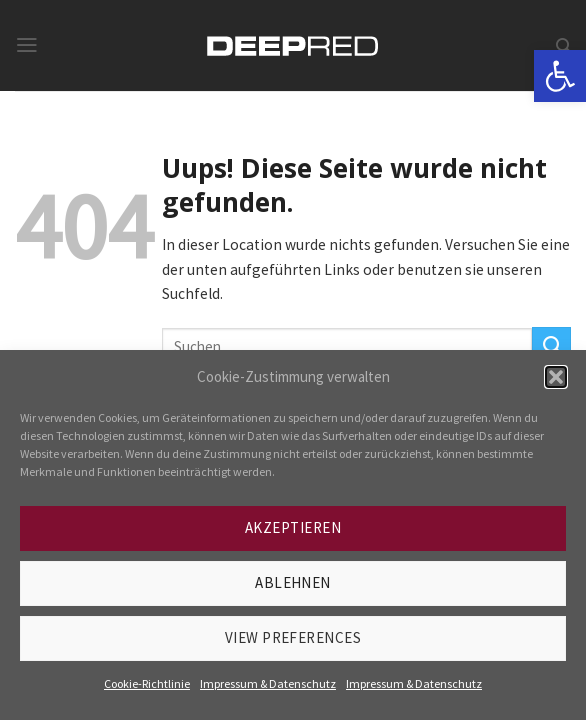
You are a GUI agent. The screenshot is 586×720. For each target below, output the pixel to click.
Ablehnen (293, 582)
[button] (556, 377)
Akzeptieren (293, 527)
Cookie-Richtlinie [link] (147, 683)
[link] (560, 76)
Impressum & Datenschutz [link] (268, 683)
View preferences (293, 637)
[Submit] (551, 346)
